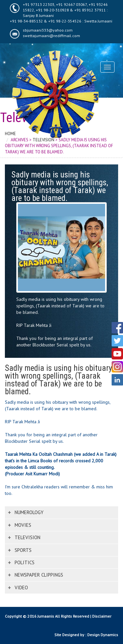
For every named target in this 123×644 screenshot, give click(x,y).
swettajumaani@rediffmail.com (51, 36)
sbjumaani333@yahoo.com (48, 30)
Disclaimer (102, 616)
